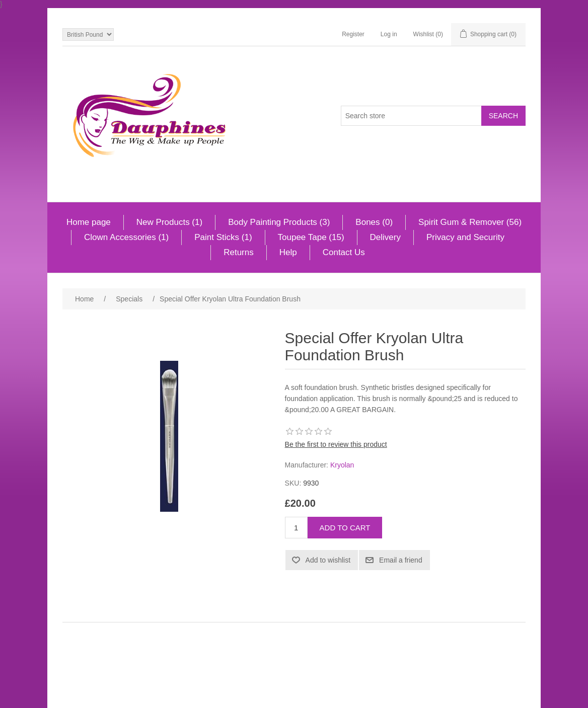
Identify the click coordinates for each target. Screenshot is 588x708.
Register (353, 34)
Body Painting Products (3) (279, 222)
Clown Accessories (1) (126, 237)
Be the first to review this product (336, 444)
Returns (239, 252)
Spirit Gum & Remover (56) (470, 222)
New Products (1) (169, 222)
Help (288, 252)
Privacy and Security (465, 237)
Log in (389, 34)
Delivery (385, 237)
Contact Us (344, 252)
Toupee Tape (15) (311, 237)
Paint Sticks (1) (223, 237)
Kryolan (342, 465)
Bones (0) (374, 222)
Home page (89, 222)
